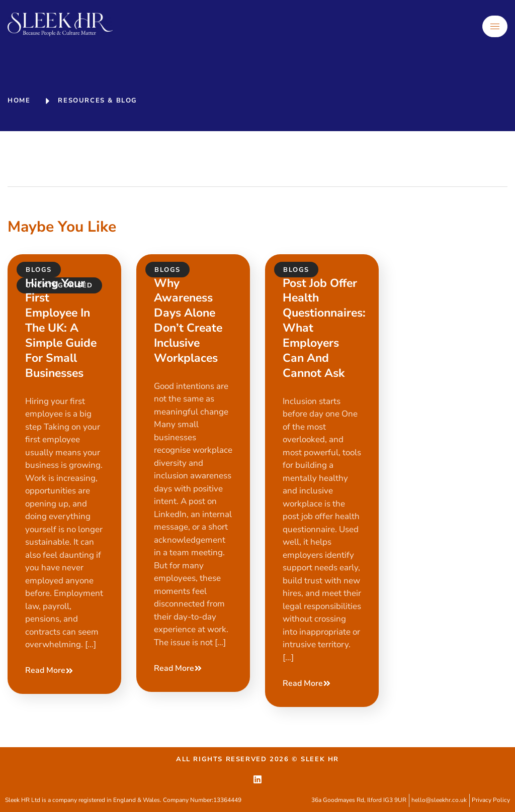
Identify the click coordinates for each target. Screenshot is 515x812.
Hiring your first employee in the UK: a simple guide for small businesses (61, 328)
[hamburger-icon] (495, 26)
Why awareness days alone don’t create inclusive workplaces (188, 321)
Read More (49, 671)
